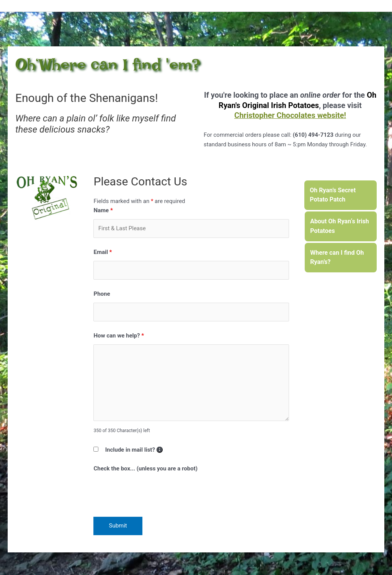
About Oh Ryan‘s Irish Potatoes (339, 226)
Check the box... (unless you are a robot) (145, 469)
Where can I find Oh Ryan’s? (337, 257)
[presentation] (152, 492)
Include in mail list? (134, 450)
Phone (102, 294)
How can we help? (119, 336)
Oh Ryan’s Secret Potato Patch (333, 195)
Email (103, 252)
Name (103, 210)
